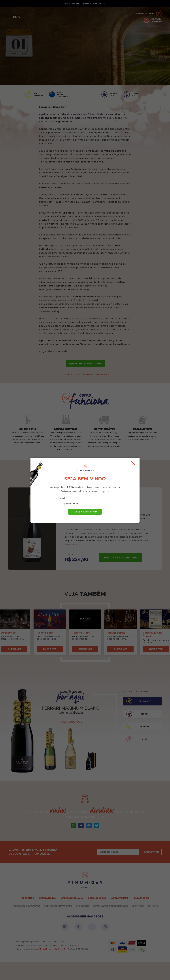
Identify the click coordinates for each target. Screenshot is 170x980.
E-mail (62, 498)
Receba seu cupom (85, 512)
